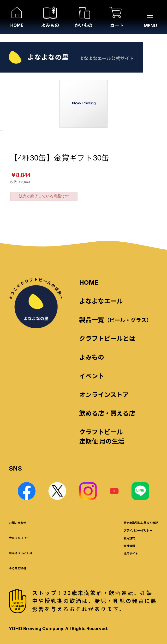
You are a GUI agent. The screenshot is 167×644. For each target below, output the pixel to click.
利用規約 (129, 538)
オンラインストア (104, 394)
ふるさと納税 (18, 568)
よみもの (92, 357)
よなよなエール (101, 301)
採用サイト (131, 553)
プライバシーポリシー (138, 530)
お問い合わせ (18, 523)
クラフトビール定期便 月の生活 (102, 436)
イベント (92, 376)
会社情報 (129, 546)
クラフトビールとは (107, 338)
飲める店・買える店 (107, 413)
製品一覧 (115, 319)
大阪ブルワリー (19, 538)
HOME (89, 282)
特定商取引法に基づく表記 (141, 523)
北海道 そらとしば (21, 553)
